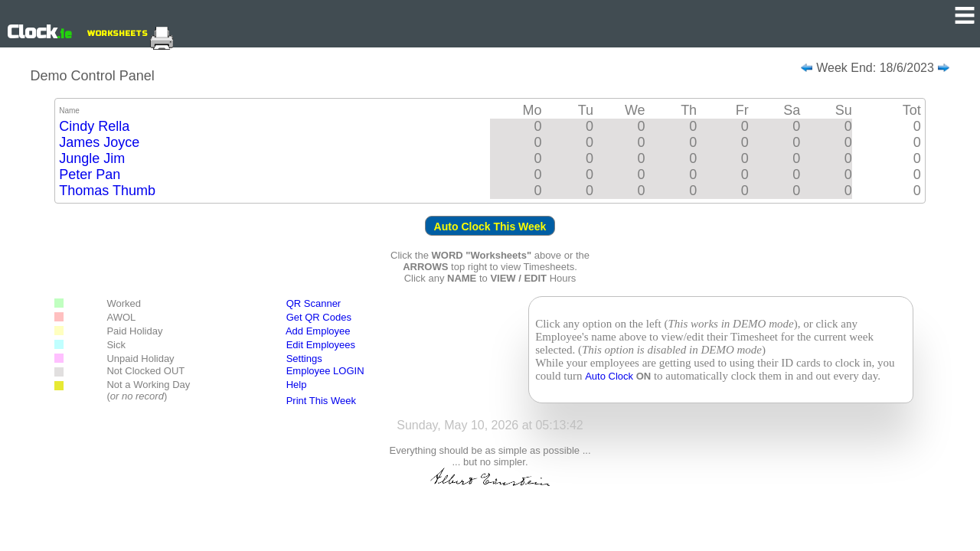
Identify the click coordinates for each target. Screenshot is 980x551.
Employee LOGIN (325, 371)
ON (644, 376)
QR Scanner (314, 303)
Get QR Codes (319, 317)
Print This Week (321, 401)
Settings (304, 359)
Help (297, 385)
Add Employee (318, 331)
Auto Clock (610, 376)
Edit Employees (314, 345)
